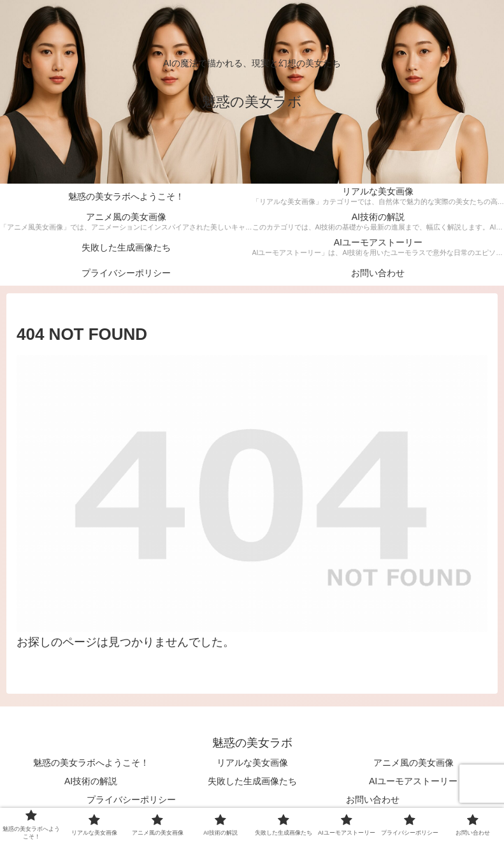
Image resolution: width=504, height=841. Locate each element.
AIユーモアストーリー (413, 781)
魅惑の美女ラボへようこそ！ (91, 763)
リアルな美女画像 (252, 763)
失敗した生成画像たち (252, 781)
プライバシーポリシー (131, 800)
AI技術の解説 (91, 781)
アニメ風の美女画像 (414, 763)
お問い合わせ (373, 800)
